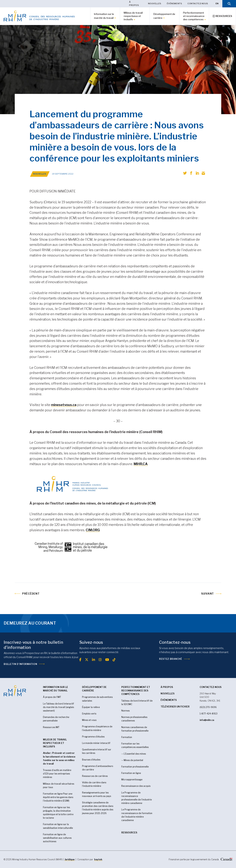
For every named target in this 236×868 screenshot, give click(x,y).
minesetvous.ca (64, 405)
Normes (125, 711)
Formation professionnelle (135, 767)
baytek (98, 859)
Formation (127, 737)
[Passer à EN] (217, 4)
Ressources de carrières (95, 776)
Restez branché (171, 659)
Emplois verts (89, 714)
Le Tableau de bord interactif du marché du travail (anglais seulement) (58, 707)
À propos (134, 3)
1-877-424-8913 (209, 714)
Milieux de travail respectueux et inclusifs (133, 16)
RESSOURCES (129, 833)
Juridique (70, 859)
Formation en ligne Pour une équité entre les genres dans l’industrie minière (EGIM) (58, 797)
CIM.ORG (93, 530)
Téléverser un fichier (175, 707)
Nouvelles (155, 3)
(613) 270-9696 (208, 707)
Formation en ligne (131, 773)
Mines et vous (89, 720)
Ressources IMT (51, 727)
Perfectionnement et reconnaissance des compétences (194, 16)
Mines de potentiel (133, 760)
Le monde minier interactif (96, 743)
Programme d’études (93, 737)
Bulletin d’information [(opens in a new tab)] (20, 664)
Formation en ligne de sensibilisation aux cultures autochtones (57, 838)
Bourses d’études (91, 760)
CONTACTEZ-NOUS (211, 687)
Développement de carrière (164, 16)
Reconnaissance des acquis (136, 786)
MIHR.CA (141, 464)
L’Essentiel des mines (135, 754)
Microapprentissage (132, 780)
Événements (175, 3)
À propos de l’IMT (52, 697)
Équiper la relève (91, 707)
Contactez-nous (198, 3)
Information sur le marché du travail (104, 16)
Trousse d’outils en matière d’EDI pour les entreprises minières (57, 774)
